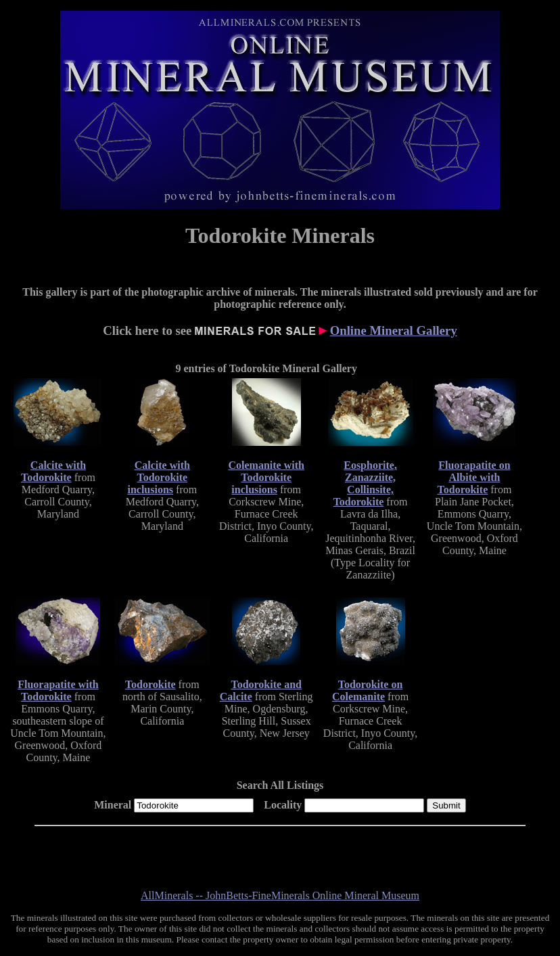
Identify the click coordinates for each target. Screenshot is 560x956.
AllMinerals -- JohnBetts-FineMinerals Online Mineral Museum (280, 895)
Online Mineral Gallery (394, 331)
